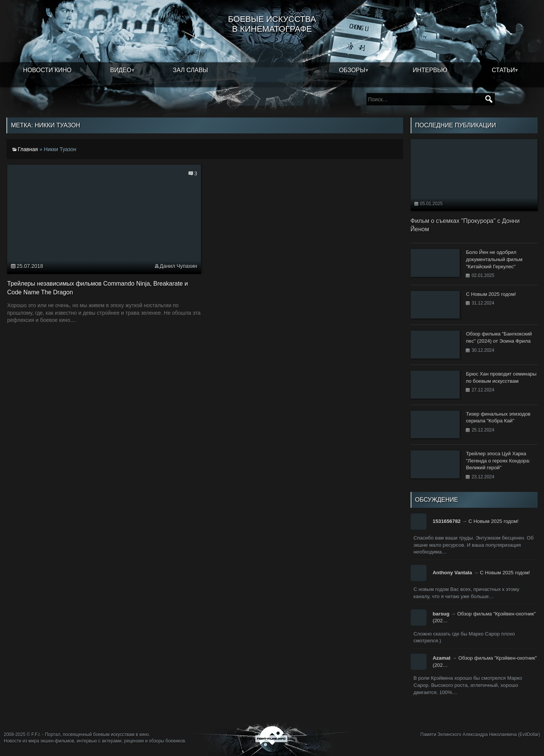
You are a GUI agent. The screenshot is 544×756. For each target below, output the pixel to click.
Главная (28, 149)
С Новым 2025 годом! (494, 521)
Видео (121, 70)
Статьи (503, 70)
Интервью (430, 70)
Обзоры (352, 70)
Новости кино (47, 70)
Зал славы (191, 70)
